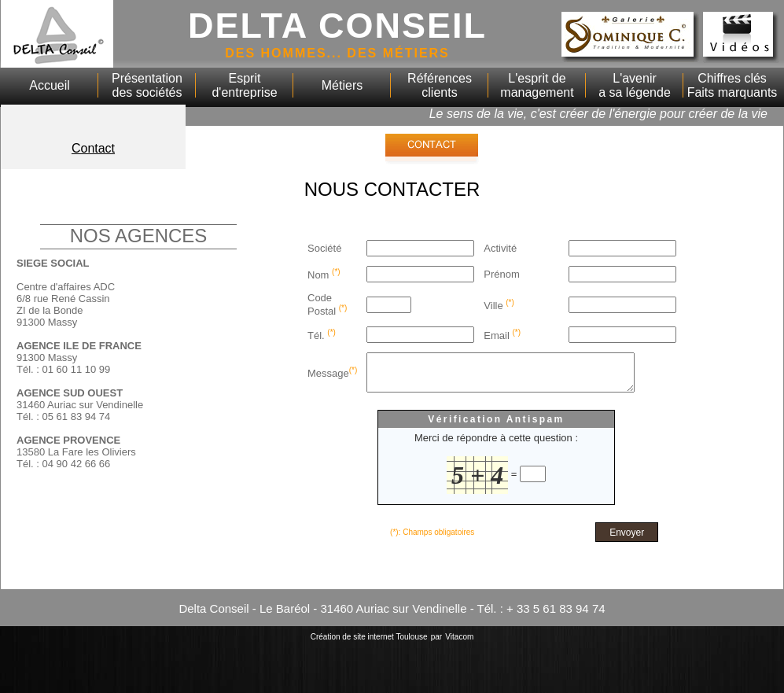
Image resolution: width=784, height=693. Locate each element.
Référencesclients (440, 85)
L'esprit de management (537, 85)
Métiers (342, 85)
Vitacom (459, 644)
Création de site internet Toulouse (369, 644)
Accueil (50, 85)
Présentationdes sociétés (147, 85)
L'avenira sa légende (635, 85)
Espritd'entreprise (244, 85)
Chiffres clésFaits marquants (732, 85)
